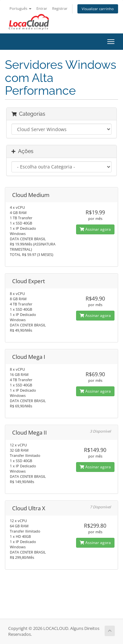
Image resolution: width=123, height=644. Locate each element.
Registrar (60, 8)
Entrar (42, 8)
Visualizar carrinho (98, 9)
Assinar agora (95, 229)
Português (20, 8)
